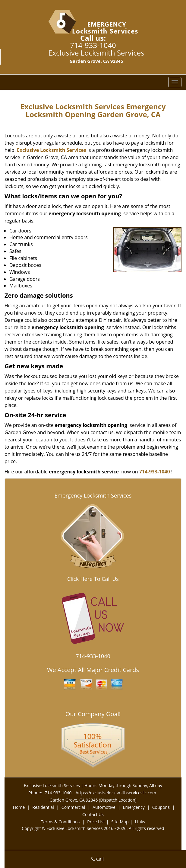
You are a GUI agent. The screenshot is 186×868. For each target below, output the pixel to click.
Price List (96, 822)
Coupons (161, 807)
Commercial (73, 807)
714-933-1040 (93, 45)
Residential (43, 807)
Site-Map (120, 822)
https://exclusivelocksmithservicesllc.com (116, 793)
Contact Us (93, 814)
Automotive (104, 807)
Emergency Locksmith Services (93, 495)
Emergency (134, 807)
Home (19, 807)
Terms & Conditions (60, 822)
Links (140, 822)
